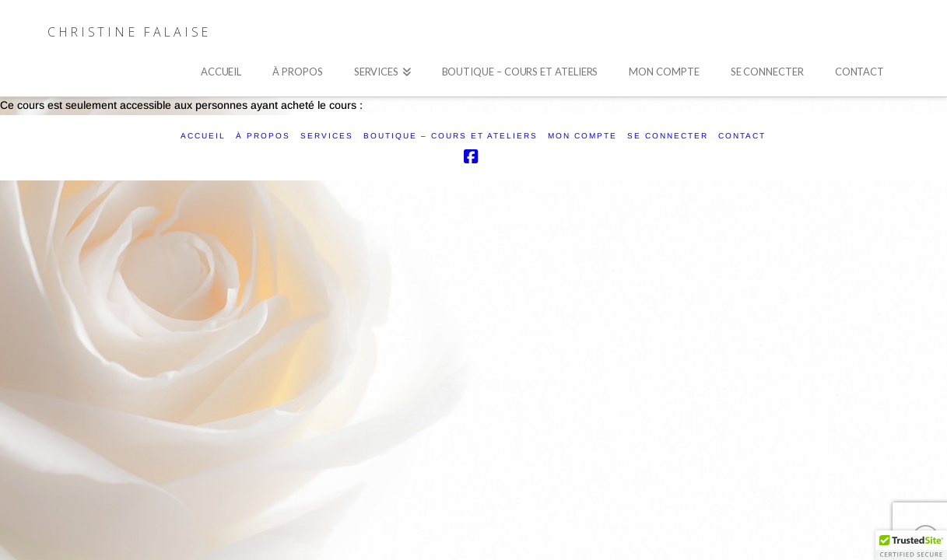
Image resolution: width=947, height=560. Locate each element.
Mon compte (582, 136)
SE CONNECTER (668, 136)
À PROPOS (263, 136)
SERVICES (327, 136)
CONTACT (742, 136)
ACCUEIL (203, 136)
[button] (911, 545)
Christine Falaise (129, 32)
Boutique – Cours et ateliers (451, 136)
